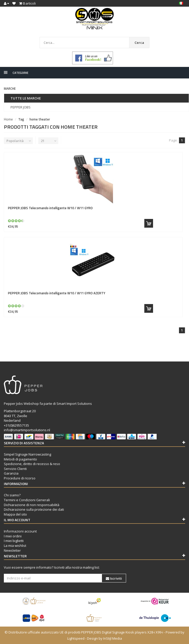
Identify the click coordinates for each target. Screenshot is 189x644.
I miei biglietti (14, 541)
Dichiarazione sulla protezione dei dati (34, 509)
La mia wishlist (15, 546)
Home (8, 119)
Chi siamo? (12, 495)
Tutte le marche (26, 98)
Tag (21, 119)
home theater (40, 119)
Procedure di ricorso (20, 478)
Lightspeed (76, 638)
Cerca (139, 43)
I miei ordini (13, 536)
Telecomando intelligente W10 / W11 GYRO (50, 208)
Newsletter (12, 550)
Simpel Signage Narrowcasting (27, 454)
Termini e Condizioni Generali (27, 500)
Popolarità (15, 141)
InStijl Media (113, 638)
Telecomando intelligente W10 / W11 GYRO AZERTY (57, 293)
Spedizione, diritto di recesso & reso (32, 464)
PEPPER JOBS (21, 107)
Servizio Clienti (15, 469)
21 (43, 141)
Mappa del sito (15, 514)
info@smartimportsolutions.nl (27, 430)
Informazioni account (20, 531)
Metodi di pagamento (20, 459)
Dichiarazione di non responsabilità (32, 505)
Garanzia (11, 473)
